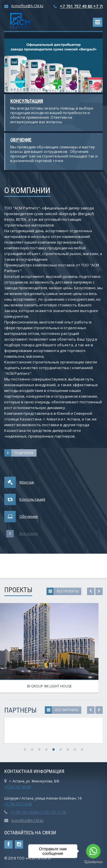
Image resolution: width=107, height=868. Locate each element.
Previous (91, 591)
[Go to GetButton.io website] (93, 862)
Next (99, 591)
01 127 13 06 (21, 804)
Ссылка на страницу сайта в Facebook (8, 844)
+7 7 (8, 804)
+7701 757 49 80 (18, 787)
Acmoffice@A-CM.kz (27, 6)
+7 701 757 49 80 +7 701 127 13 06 (38, 812)
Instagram (19, 844)
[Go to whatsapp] (93, 851)
